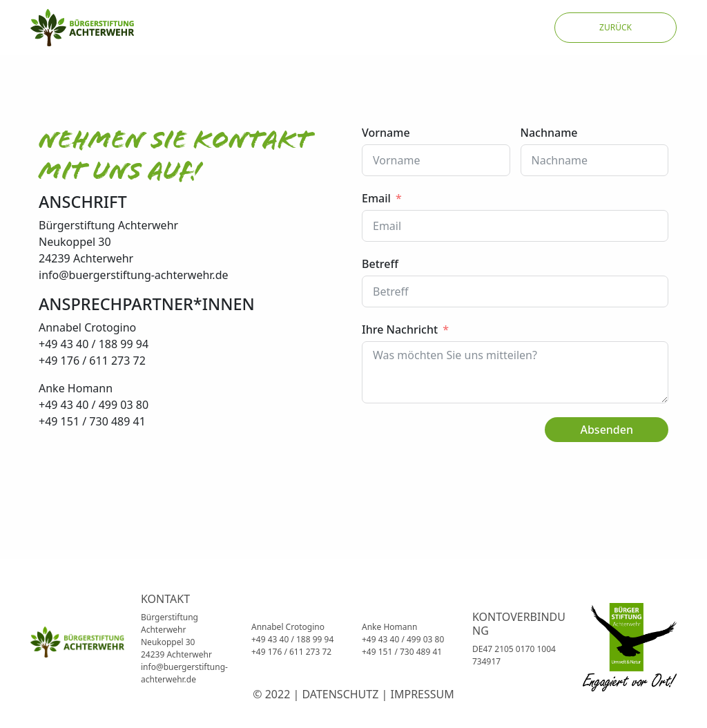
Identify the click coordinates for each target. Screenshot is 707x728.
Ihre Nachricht (400, 329)
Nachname (549, 133)
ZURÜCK (616, 27)
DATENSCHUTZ (340, 694)
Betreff (380, 264)
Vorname (386, 133)
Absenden (607, 430)
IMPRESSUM (423, 694)
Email (376, 198)
